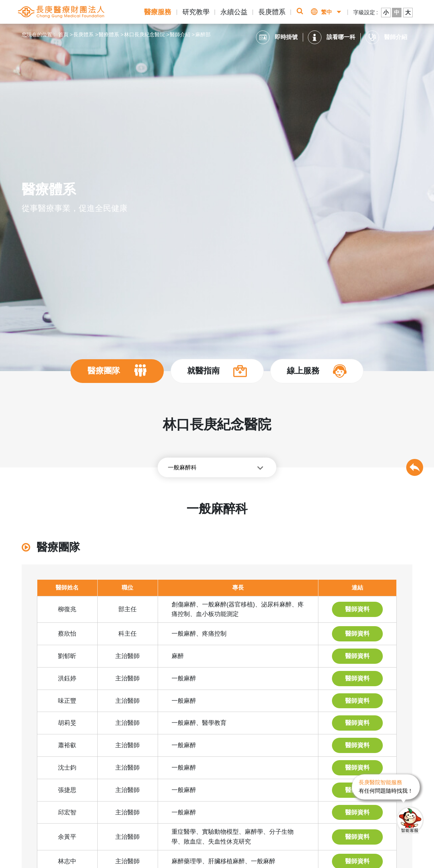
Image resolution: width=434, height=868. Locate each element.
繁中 (327, 12)
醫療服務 (158, 12)
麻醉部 (203, 34)
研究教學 (196, 12)
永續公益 (234, 12)
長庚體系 (272, 12)
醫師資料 (357, 609)
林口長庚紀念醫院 (144, 34)
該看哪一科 (332, 37)
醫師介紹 (180, 34)
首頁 (63, 34)
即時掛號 (277, 37)
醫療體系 (109, 34)
